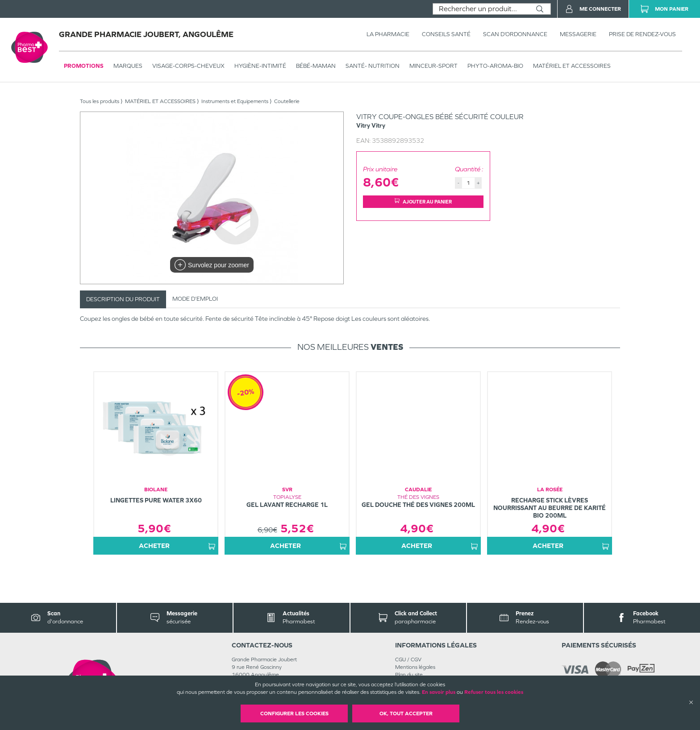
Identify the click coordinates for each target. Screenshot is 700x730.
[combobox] (481, 9)
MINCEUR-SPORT (433, 66)
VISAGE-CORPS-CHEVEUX (188, 66)
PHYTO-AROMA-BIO (495, 66)
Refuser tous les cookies (494, 692)
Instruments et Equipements (235, 101)
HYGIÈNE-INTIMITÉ (260, 66)
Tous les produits (100, 101)
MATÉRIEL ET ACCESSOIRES (572, 66)
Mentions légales (415, 667)
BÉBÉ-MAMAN (316, 66)
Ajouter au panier (423, 201)
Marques (128, 66)
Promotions (84, 66)
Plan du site (409, 675)
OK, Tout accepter (406, 713)
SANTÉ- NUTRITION (373, 66)
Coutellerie (287, 101)
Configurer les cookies (294, 713)
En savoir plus (439, 692)
